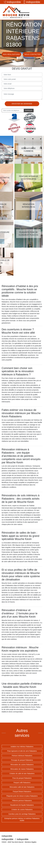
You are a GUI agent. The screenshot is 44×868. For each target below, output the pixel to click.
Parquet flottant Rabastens (22, 791)
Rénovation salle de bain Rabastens (22, 787)
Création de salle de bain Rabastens (22, 773)
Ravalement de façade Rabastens (22, 805)
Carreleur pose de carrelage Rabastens (22, 814)
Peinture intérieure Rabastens (22, 756)
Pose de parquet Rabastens (22, 778)
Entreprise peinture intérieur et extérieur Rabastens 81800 (22, 819)
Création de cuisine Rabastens (22, 809)
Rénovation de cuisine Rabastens (22, 765)
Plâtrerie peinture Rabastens (22, 801)
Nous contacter (33, 54)
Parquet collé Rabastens (22, 783)
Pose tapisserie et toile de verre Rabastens (22, 751)
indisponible (12, 2)
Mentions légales (31, 842)
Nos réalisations (11, 54)
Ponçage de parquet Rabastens (22, 760)
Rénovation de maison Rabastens (22, 769)
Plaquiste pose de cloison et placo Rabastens (22, 796)
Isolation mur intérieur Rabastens (22, 747)
